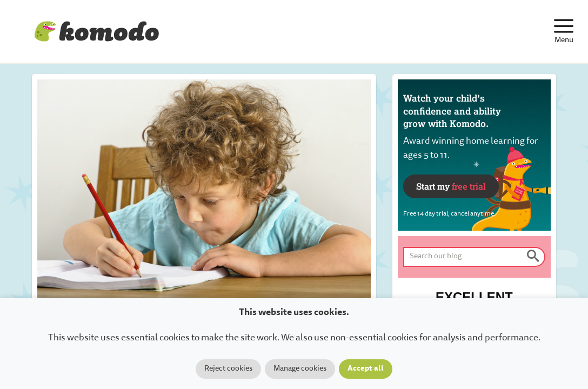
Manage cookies (300, 369)
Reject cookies (228, 369)
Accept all (366, 369)
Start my (451, 186)
